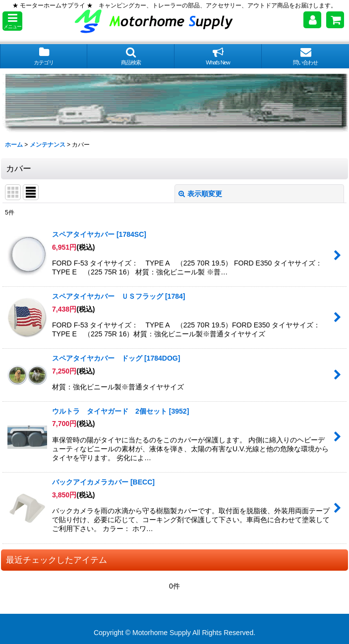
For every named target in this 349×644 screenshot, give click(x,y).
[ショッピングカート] (335, 20)
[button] (12, 21)
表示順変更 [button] (200, 194)
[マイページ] (312, 20)
